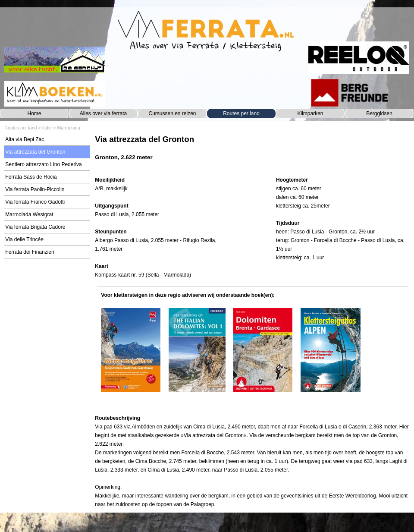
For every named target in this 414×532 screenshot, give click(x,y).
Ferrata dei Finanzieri (30, 252)
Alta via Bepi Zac (25, 139)
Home (34, 113)
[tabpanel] (252, 152)
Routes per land (241, 113)
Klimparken (310, 113)
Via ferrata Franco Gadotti (35, 202)
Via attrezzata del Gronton (35, 152)
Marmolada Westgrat (29, 214)
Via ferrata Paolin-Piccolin (35, 189)
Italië (47, 128)
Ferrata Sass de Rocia (31, 177)
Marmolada (68, 128)
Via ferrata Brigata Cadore (35, 227)
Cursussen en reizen (172, 113)
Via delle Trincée (24, 239)
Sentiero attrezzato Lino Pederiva (43, 164)
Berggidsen (379, 113)
